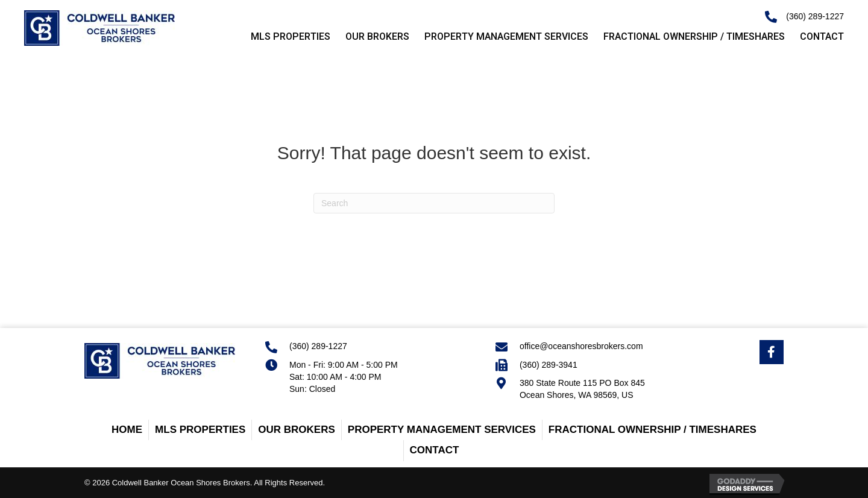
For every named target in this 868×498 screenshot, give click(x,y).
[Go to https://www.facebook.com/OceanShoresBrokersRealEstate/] (772, 352)
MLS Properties (200, 430)
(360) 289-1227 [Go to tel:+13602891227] (318, 346)
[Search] (434, 203)
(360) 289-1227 (815, 16)
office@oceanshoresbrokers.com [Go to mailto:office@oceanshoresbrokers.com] (581, 346)
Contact (435, 450)
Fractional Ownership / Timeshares (653, 430)
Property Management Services (442, 430)
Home (127, 430)
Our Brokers (297, 430)
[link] (283, 37)
